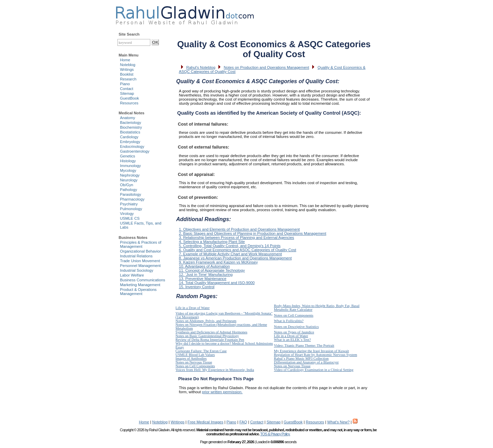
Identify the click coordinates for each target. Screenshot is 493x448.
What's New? (339, 422)
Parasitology (131, 194)
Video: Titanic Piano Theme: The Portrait (304, 345)
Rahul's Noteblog (201, 67)
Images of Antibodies (191, 359)
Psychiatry (129, 204)
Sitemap (127, 93)
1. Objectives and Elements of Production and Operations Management (239, 229)
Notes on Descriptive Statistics (296, 327)
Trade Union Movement (140, 261)
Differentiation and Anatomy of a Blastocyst (306, 362)
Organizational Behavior (141, 251)
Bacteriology (131, 123)
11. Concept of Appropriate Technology (212, 270)
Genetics (128, 156)
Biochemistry (131, 127)
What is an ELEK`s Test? (292, 340)
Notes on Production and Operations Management (267, 67)
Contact (127, 89)
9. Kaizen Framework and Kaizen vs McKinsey (219, 262)
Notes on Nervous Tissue (194, 362)
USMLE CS (130, 218)
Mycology (128, 170)
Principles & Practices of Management (141, 244)
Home (125, 60)
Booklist (127, 74)
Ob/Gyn (127, 185)
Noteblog (128, 65)
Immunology (131, 166)
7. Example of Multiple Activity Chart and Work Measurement (231, 254)
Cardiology (129, 137)
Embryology (130, 142)
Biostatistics (130, 132)
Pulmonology (131, 209)
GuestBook (130, 98)
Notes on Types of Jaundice (294, 332)
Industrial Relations (136, 256)
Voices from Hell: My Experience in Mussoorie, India (215, 370)
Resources (129, 103)
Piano (125, 84)
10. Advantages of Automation (205, 266)
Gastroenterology (135, 151)
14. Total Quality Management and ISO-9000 (217, 283)
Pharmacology (132, 199)
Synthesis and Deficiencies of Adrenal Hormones (212, 332)
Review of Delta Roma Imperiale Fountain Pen (210, 340)
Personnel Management (141, 266)
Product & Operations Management (138, 292)
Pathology (129, 190)
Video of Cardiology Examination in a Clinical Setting (314, 370)
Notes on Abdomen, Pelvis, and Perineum (206, 321)
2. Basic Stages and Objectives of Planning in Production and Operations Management (253, 233)
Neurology (129, 180)
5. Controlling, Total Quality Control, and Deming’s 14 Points (230, 246)
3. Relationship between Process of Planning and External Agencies (237, 238)
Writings (127, 69)
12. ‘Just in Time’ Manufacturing (206, 274)
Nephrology (130, 175)
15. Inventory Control (197, 287)
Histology (128, 161)
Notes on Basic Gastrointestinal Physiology (207, 336)
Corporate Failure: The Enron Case (201, 351)
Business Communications (143, 280)
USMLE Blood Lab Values (195, 355)
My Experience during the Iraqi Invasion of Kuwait (311, 351)
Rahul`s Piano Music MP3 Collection (301, 359)
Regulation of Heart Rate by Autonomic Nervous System (315, 355)
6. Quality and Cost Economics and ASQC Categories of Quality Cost (238, 250)
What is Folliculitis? (289, 321)
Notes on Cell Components (294, 315)
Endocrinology (132, 146)
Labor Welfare (132, 275)
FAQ (243, 422)
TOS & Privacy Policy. (275, 434)
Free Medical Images (205, 422)
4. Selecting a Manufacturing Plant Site (212, 242)
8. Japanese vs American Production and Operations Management (236, 258)
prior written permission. (222, 392)
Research (128, 79)
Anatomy (128, 118)
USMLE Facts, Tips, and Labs (141, 225)
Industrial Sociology (137, 270)
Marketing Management (140, 285)
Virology (127, 214)
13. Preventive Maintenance (203, 279)
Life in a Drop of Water (193, 308)
